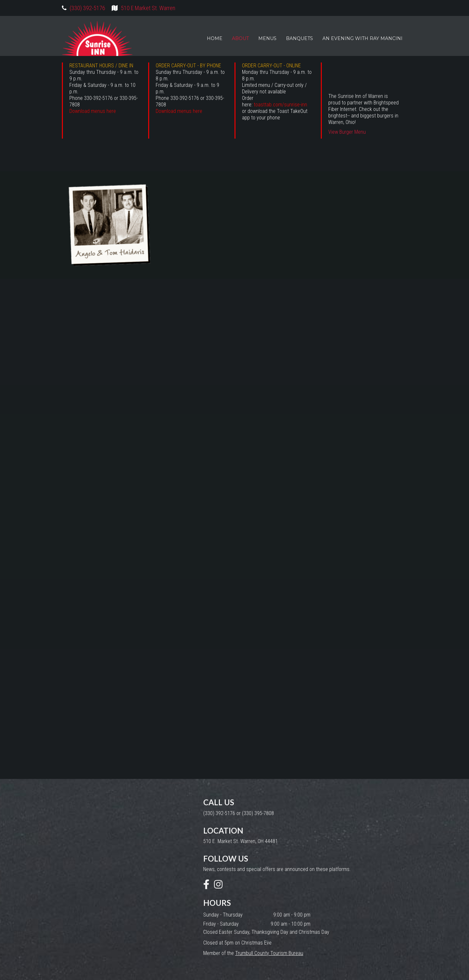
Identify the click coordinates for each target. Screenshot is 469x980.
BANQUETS (299, 38)
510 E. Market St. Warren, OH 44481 (241, 841)
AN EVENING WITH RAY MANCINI (362, 38)
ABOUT (240, 38)
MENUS (267, 38)
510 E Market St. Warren (148, 8)
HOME (215, 38)
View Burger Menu (347, 132)
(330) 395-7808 (258, 813)
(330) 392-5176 (87, 8)
